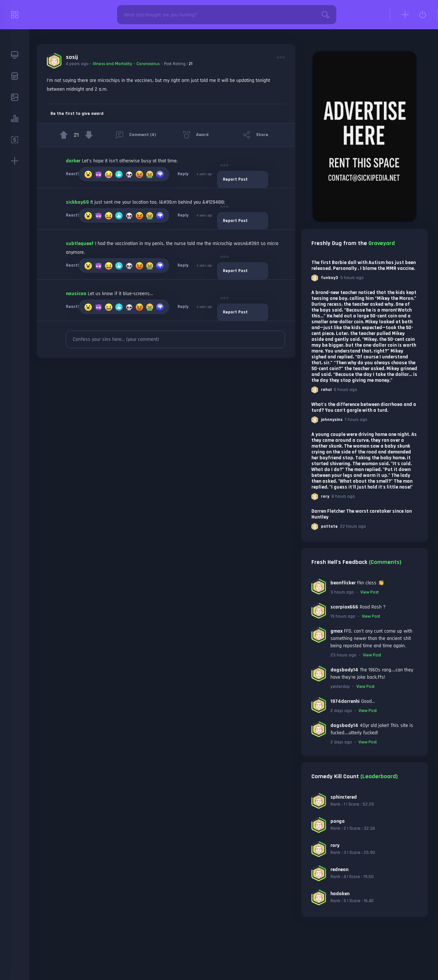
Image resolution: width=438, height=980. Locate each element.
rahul (326, 390)
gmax (336, 631)
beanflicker (343, 583)
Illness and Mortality (113, 64)
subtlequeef (80, 244)
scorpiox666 (344, 607)
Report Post (235, 179)
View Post (370, 592)
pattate (329, 526)
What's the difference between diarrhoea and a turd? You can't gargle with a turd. (364, 407)
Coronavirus (148, 64)
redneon (339, 870)
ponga (338, 821)
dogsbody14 (344, 670)
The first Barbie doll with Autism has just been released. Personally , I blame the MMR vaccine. (364, 265)
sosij (72, 57)
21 (191, 64)
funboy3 (330, 278)
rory (325, 496)
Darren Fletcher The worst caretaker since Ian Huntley (362, 514)
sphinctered (344, 797)
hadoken (340, 894)
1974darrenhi (345, 701)
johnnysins (332, 420)
